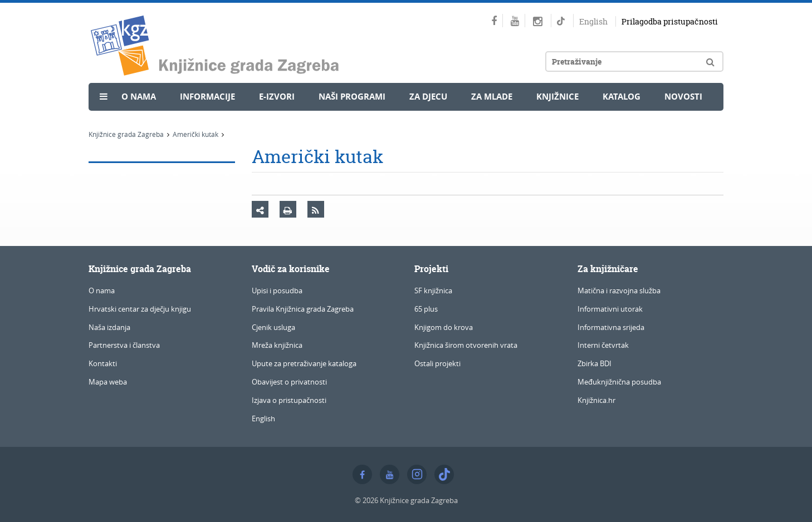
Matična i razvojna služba (619, 290)
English (593, 21)
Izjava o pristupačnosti (289, 400)
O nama (139, 97)
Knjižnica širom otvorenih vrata (466, 345)
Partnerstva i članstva (124, 345)
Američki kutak (195, 134)
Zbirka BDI (595, 363)
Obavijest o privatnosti (289, 382)
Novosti (683, 97)
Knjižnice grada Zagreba (126, 134)
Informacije (207, 97)
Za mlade (492, 97)
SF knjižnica (433, 290)
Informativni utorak (610, 309)
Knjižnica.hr (596, 400)
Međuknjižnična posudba (619, 382)
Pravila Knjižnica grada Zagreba (303, 309)
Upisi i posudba (277, 290)
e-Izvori (277, 97)
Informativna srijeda (611, 327)
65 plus (426, 309)
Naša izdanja (109, 327)
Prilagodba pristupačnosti (670, 21)
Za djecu (428, 97)
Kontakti (103, 363)
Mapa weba (108, 382)
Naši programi (352, 97)
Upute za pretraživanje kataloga (304, 363)
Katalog (622, 97)
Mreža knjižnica (277, 345)
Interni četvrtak (603, 345)
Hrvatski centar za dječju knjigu (140, 309)
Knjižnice (557, 97)
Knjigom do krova (444, 327)
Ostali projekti (437, 363)
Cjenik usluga (273, 327)
